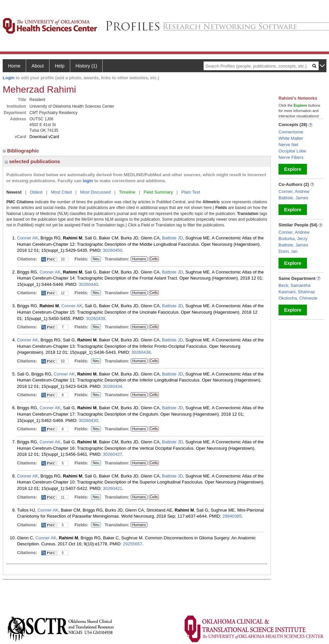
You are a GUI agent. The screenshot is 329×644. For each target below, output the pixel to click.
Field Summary (158, 192)
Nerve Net (288, 145)
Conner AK (28, 238)
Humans (139, 259)
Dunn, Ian (288, 251)
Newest (14, 192)
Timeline (127, 192)
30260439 (96, 318)
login (88, 181)
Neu (96, 259)
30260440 (88, 284)
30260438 (141, 352)
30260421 (113, 488)
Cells (154, 259)
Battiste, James (293, 198)
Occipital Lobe (292, 151)
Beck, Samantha (294, 285)
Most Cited (61, 192)
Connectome (291, 132)
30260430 (88, 420)
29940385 (232, 516)
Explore (293, 169)
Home (14, 66)
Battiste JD (173, 238)
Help (60, 66)
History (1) (86, 66)
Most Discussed (95, 192)
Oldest (36, 192)
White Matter (291, 138)
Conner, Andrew (294, 191)
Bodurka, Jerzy (293, 239)
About (38, 66)
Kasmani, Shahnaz (297, 292)
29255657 (133, 544)
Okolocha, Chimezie (298, 298)
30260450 (113, 250)
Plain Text (191, 192)
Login (9, 78)
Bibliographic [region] (22, 151)
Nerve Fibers (291, 157)
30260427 (113, 454)
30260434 (113, 386)
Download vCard (44, 137)
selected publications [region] (32, 161)
